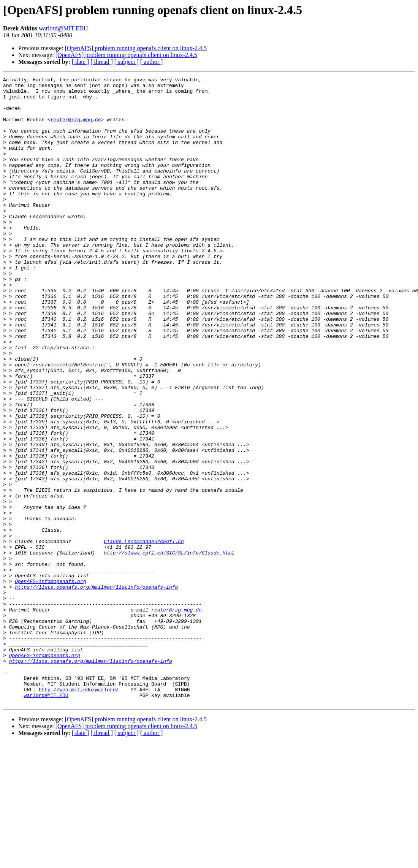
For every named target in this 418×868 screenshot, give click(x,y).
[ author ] (152, 62)
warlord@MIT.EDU (63, 28)
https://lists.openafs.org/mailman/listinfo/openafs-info (96, 689)
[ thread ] (102, 62)
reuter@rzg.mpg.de (76, 128)
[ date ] (80, 62)
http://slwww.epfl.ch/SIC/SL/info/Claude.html (169, 648)
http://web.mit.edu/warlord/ (79, 813)
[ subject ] (127, 62)
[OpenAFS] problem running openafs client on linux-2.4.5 (136, 48)
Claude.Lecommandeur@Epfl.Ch (144, 635)
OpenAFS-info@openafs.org (50, 683)
